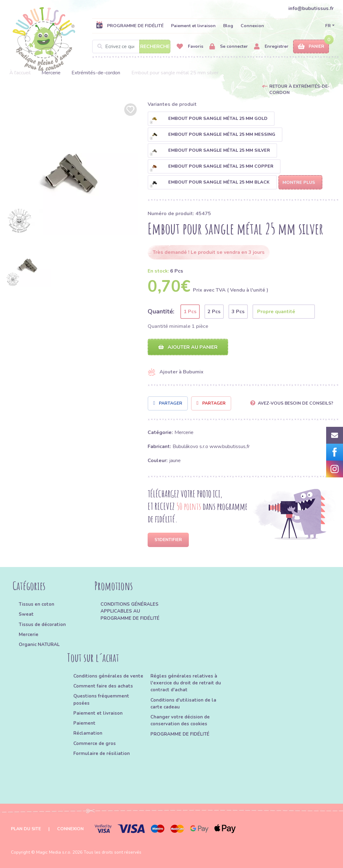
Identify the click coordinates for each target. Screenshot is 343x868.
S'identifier (168, 540)
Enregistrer (271, 47)
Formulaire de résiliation (102, 753)
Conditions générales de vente (108, 676)
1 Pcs (190, 312)
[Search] (131, 47)
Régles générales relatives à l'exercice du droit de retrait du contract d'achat (186, 683)
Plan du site (26, 829)
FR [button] (328, 26)
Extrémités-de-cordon (96, 73)
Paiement (84, 723)
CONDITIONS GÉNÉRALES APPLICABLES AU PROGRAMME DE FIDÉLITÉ (130, 611)
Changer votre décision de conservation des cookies (180, 720)
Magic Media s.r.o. (54, 852)
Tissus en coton (37, 604)
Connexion (252, 26)
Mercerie (51, 73)
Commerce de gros (95, 743)
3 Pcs (238, 312)
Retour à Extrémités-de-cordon (299, 89)
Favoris (190, 47)
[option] (71, 169)
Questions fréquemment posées (101, 699)
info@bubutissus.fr (311, 8)
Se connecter (229, 47)
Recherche (155, 47)
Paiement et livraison (193, 26)
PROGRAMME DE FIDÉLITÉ (130, 26)
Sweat (26, 614)
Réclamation (88, 733)
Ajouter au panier (188, 347)
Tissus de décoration (42, 624)
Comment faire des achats (103, 686)
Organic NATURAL (39, 644)
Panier (311, 47)
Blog (228, 26)
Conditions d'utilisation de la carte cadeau (183, 703)
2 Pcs (214, 312)
